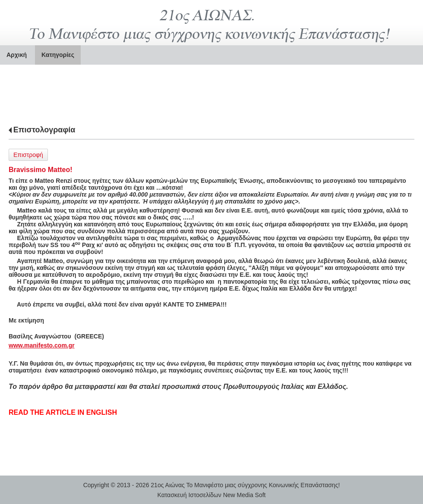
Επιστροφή (28, 155)
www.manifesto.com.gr (42, 345)
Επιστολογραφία (44, 130)
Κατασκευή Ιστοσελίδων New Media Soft (212, 495)
